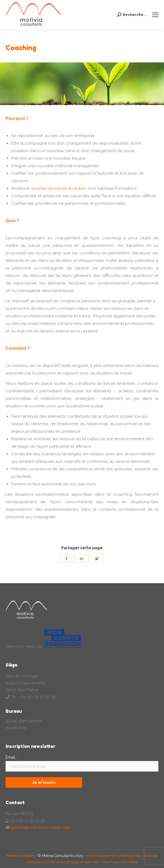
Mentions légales (21, 856)
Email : (11, 757)
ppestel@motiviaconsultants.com (41, 828)
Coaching (110, 862)
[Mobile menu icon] (155, 15)
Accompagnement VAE (79, 862)
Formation (129, 862)
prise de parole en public (62, 188)
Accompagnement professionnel (113, 856)
